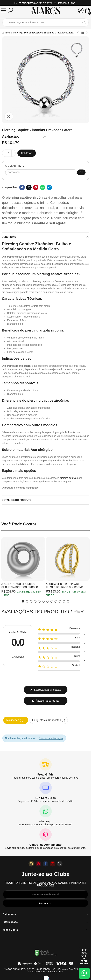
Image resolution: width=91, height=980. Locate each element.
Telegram (49, 187)
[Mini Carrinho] (88, 11)
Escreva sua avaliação (45, 690)
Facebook (22, 187)
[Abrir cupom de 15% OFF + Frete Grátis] (84, 957)
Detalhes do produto (17, 500)
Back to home (82, 33)
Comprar (27, 153)
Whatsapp (43, 187)
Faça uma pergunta (45, 701)
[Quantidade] (9, 153)
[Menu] (3, 10)
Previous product (78, 33)
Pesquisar (84, 23)
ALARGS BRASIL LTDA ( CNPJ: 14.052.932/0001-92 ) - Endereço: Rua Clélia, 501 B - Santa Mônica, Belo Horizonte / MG (45, 970)
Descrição (9, 237)
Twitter (29, 187)
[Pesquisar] (10, 10)
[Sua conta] (81, 10)
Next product (87, 33)
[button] (23, 601)
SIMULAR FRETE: (15, 166)
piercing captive (68, 478)
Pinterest (36, 187)
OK (81, 172)
